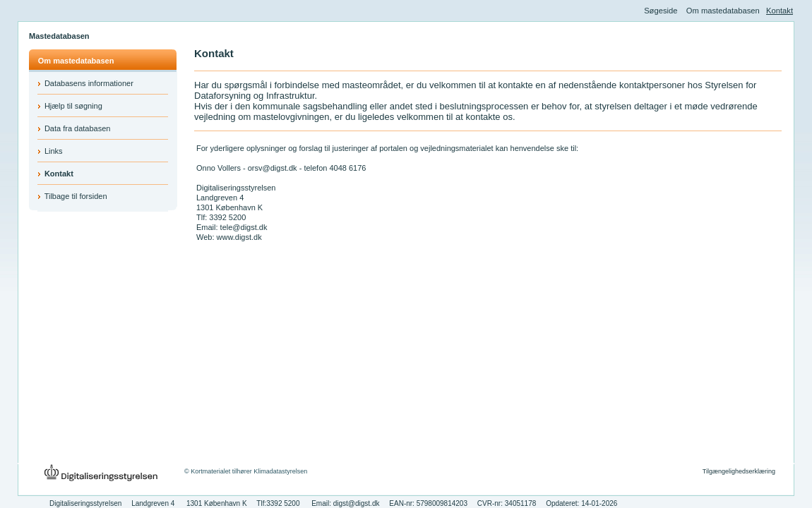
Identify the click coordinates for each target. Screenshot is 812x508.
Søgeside (661, 11)
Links (54, 151)
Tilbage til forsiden (76, 196)
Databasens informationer (89, 83)
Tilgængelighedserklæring (739, 471)
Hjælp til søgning (73, 106)
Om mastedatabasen (723, 11)
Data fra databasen (78, 128)
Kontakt (780, 11)
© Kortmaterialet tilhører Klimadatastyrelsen (246, 471)
